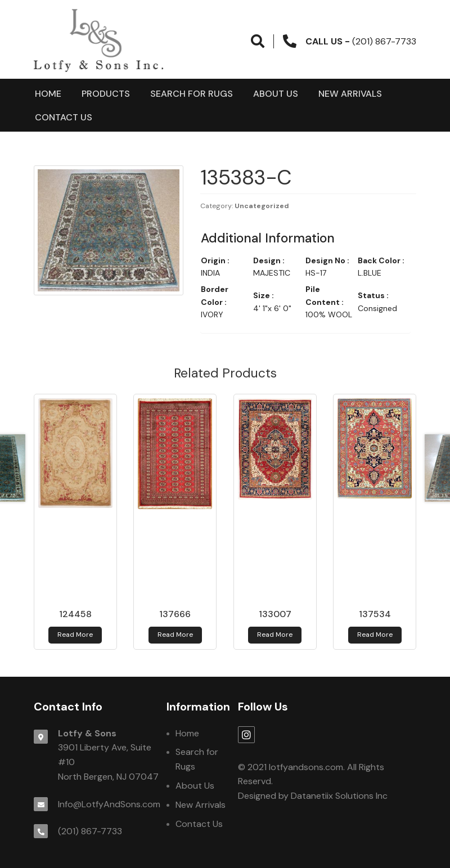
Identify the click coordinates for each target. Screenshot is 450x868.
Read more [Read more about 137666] (175, 635)
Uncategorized (262, 206)
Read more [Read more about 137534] (375, 635)
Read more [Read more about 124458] (75, 635)
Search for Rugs (192, 94)
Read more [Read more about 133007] (275, 635)
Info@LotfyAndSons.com (109, 804)
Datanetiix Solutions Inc (339, 796)
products (106, 94)
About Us (276, 94)
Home (48, 94)
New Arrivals (350, 94)
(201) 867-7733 (90, 831)
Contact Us (64, 117)
